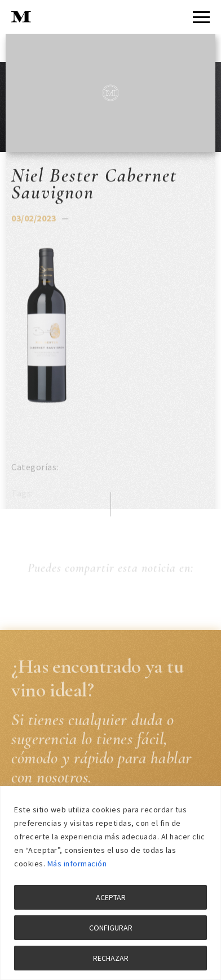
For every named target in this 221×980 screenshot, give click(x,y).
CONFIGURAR (111, 928)
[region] (111, 883)
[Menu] (201, 17)
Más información (77, 864)
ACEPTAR (111, 897)
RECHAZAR (111, 958)
